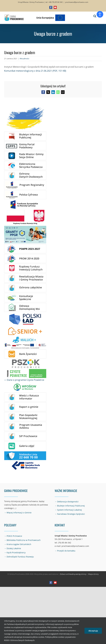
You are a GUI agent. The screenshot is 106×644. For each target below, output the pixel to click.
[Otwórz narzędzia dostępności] (100, 14)
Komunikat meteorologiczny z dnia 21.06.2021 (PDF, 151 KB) (35, 71)
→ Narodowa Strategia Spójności (70, 514)
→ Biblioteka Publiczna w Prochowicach (22, 540)
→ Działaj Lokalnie (13, 548)
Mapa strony (93, 574)
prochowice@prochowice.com (77, 2)
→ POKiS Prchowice (13, 536)
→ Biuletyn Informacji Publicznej (70, 506)
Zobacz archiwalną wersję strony (73, 574)
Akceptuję (93, 631)
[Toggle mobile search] (95, 16)
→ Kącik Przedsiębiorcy (15, 553)
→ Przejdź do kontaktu (65, 551)
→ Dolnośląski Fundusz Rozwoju (19, 557)
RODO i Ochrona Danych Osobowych (19, 640)
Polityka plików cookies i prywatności (60, 637)
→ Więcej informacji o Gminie (18, 513)
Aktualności (24, 59)
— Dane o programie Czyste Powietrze (24, 380)
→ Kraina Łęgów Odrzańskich (18, 544)
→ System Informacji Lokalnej (68, 510)
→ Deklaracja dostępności (67, 502)
